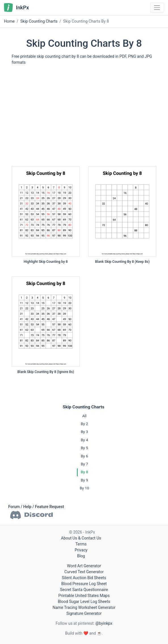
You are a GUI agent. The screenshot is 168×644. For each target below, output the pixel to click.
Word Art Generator (84, 566)
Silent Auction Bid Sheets (84, 578)
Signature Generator (84, 613)
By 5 (84, 448)
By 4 (84, 440)
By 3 (84, 432)
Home (9, 21)
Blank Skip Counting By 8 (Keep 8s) (122, 262)
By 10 (84, 488)
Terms (81, 544)
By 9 (84, 480)
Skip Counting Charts (84, 407)
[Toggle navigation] (157, 8)
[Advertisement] (84, 118)
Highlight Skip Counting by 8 (46, 262)
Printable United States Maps (84, 596)
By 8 (85, 472)
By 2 (84, 424)
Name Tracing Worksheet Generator (84, 607)
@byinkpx (104, 623)
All (84, 416)
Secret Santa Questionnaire (84, 590)
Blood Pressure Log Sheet (84, 584)
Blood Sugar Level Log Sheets (84, 602)
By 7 (84, 464)
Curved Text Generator (84, 572)
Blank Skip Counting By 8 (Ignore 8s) (46, 372)
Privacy (81, 550)
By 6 (84, 456)
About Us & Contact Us (81, 538)
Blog (81, 556)
